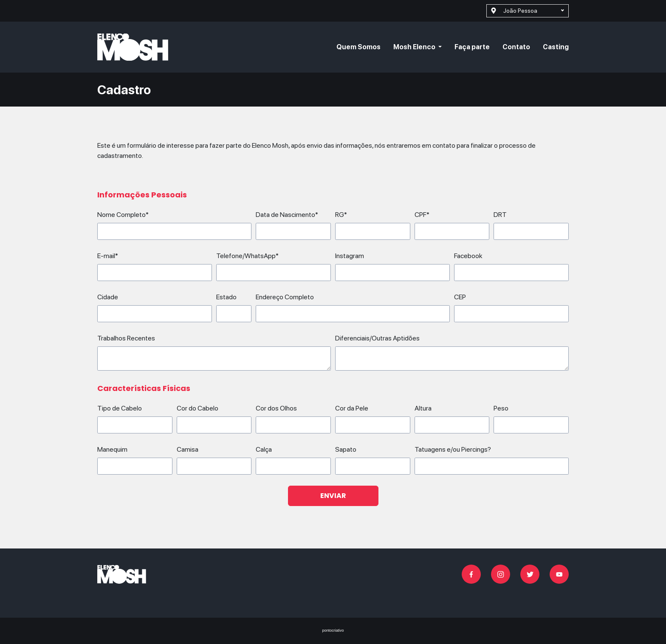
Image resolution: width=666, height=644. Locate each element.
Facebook (468, 256)
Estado (226, 297)
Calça (264, 449)
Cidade (108, 297)
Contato (516, 47)
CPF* (422, 215)
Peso (501, 408)
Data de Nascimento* (287, 215)
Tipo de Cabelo (120, 408)
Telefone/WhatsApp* (247, 256)
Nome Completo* (123, 215)
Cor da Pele (352, 408)
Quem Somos (358, 47)
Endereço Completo (285, 297)
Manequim (112, 449)
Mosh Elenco (415, 47)
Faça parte (472, 47)
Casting (556, 47)
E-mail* (108, 256)
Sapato (346, 449)
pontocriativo (333, 630)
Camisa (188, 449)
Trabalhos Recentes (126, 338)
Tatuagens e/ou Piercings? (453, 449)
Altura (423, 408)
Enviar (333, 496)
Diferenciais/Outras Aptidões (377, 338)
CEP (460, 297)
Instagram (350, 256)
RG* (341, 215)
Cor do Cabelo (198, 408)
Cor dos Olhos (276, 408)
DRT (500, 215)
